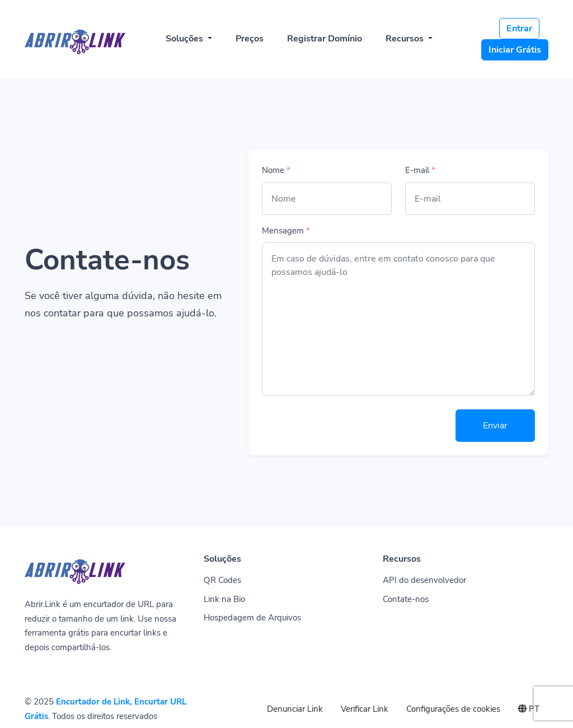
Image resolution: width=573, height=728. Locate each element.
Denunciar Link (295, 709)
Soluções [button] (185, 39)
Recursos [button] (406, 39)
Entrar (519, 29)
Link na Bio (224, 599)
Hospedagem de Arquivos (252, 618)
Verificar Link (365, 709)
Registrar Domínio (325, 39)
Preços (250, 39)
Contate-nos (406, 599)
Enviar (495, 426)
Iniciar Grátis (515, 50)
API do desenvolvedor (424, 580)
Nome (276, 170)
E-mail (420, 170)
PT (529, 709)
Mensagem (286, 231)
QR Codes (222, 580)
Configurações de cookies (453, 709)
